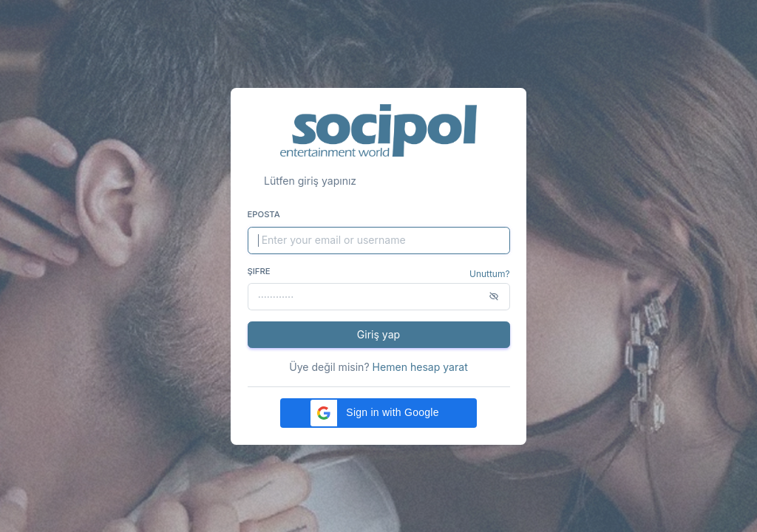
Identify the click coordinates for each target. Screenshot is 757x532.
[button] (378, 413)
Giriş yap (378, 334)
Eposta (264, 214)
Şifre (259, 271)
